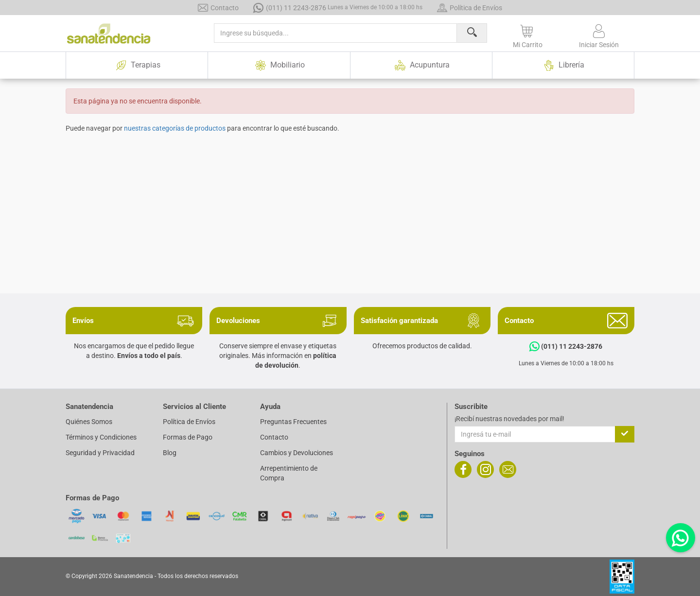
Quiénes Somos (89, 422)
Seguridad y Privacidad (100, 453)
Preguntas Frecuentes (293, 422)
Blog (170, 453)
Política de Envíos (470, 8)
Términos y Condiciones (101, 437)
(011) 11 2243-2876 (338, 8)
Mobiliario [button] (279, 65)
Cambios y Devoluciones (297, 453)
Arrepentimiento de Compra (289, 473)
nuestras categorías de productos (175, 128)
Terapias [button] (137, 65)
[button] (528, 34)
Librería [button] (563, 65)
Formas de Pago (188, 437)
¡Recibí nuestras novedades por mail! (509, 419)
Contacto (218, 8)
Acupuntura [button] (421, 65)
